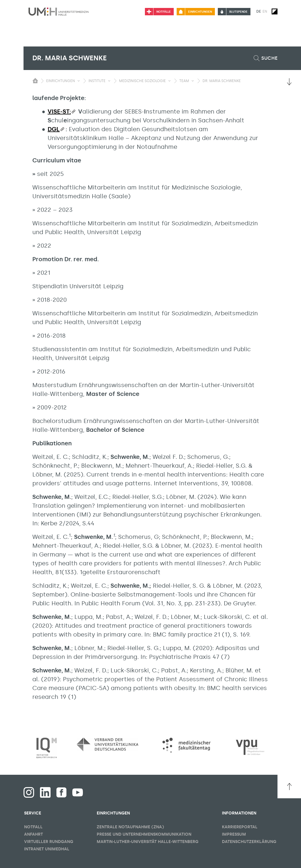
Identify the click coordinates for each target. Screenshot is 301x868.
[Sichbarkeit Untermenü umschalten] (79, 81)
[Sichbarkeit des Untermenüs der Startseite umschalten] (35, 81)
